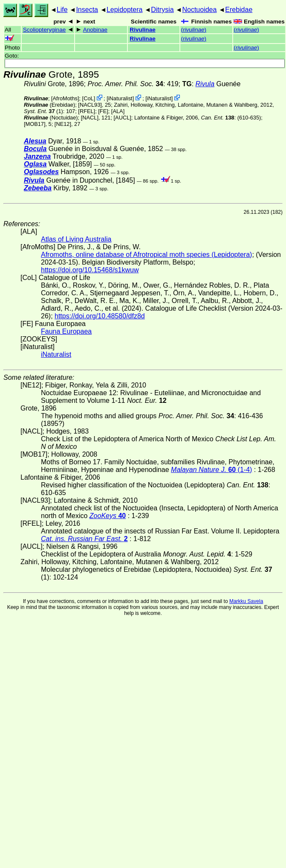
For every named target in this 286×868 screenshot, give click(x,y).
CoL (88, 98)
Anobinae (95, 30)
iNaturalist (120, 98)
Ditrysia (162, 10)
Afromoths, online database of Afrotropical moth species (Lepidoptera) (146, 255)
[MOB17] (35, 124)
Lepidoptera (125, 10)
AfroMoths (65, 98)
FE (103, 111)
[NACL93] (90, 105)
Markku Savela (246, 601)
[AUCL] (123, 118)
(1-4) (211, 470)
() (194, 30)
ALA (118, 111)
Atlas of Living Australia (76, 239)
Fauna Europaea (66, 331)
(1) (43, 111)
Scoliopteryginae (45, 30)
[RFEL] (87, 111)
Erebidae (239, 10)
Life (62, 10)
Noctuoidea (199, 10)
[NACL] (90, 118)
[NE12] (63, 124)
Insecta (87, 10)
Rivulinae (142, 30)
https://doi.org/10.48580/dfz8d (100, 316)
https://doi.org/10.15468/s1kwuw (90, 270)
